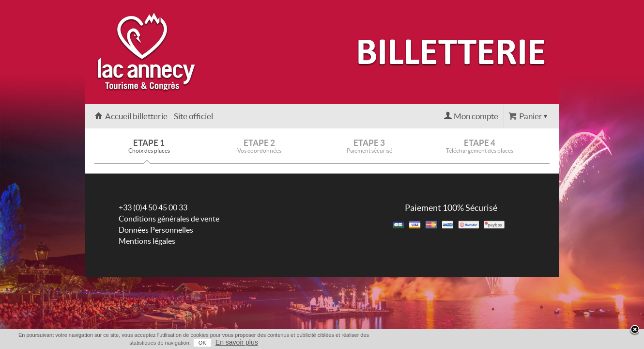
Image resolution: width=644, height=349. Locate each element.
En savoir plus (541, 342)
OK (506, 343)
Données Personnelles (156, 230)
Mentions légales (147, 241)
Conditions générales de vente (169, 219)
